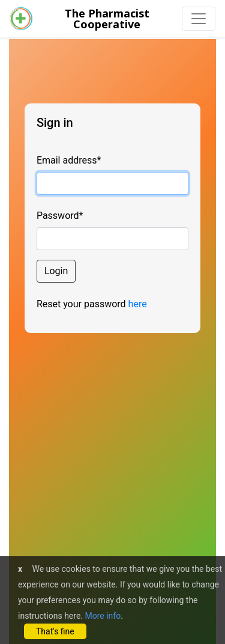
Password (60, 216)
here (138, 304)
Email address (69, 160)
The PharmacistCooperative (107, 19)
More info (103, 616)
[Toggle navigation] (199, 19)
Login (56, 271)
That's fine (55, 631)
